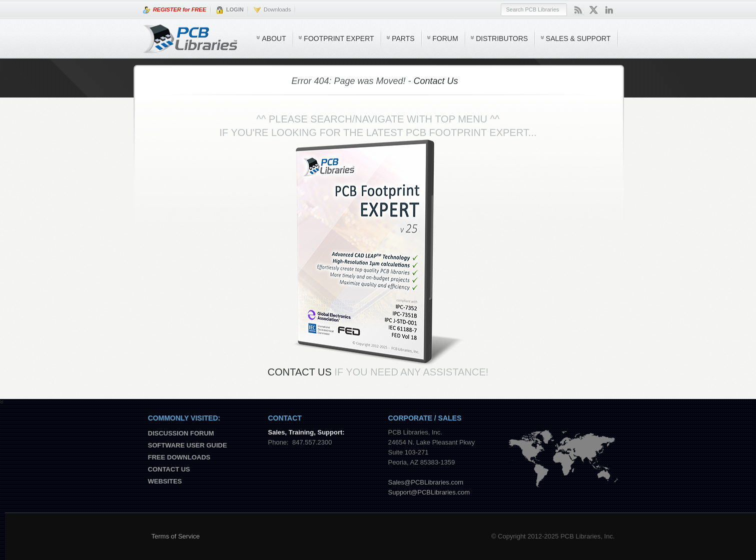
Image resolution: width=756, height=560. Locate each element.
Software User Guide (188, 445)
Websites (165, 481)
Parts (403, 38)
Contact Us (436, 81)
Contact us (169, 469)
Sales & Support (578, 38)
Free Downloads (179, 457)
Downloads (272, 10)
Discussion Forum (181, 433)
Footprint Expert (339, 38)
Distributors (502, 38)
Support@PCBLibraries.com (429, 492)
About (274, 38)
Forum (445, 38)
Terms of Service (176, 536)
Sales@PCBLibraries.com (426, 482)
